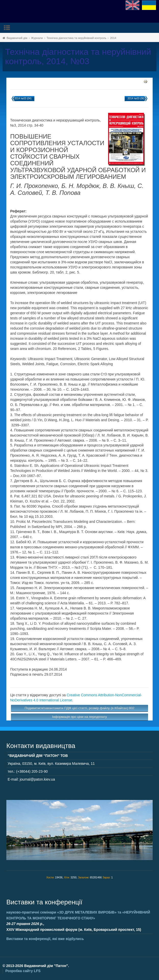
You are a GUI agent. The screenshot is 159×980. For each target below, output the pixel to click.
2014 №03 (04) (23, 98)
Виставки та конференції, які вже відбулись (45, 939)
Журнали (37, 38)
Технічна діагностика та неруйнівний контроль (76, 38)
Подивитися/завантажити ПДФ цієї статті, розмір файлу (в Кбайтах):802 (80, 708)
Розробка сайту (23, 971)
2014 (113, 38)
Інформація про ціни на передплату (79, 717)
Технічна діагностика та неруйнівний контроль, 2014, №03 (78, 57)
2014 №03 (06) (136, 98)
